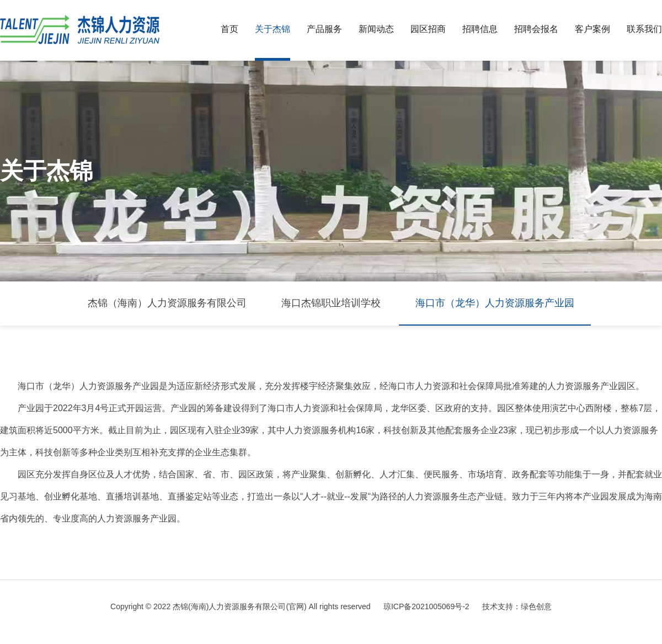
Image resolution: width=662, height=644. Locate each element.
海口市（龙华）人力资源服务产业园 (495, 303)
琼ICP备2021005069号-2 (426, 606)
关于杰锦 (273, 29)
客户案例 (592, 29)
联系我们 (644, 29)
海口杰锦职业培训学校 (331, 303)
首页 (229, 29)
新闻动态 (376, 29)
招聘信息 (480, 29)
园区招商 (428, 29)
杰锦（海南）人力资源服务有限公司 (167, 303)
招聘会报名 (536, 29)
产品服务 (324, 29)
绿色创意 (536, 606)
